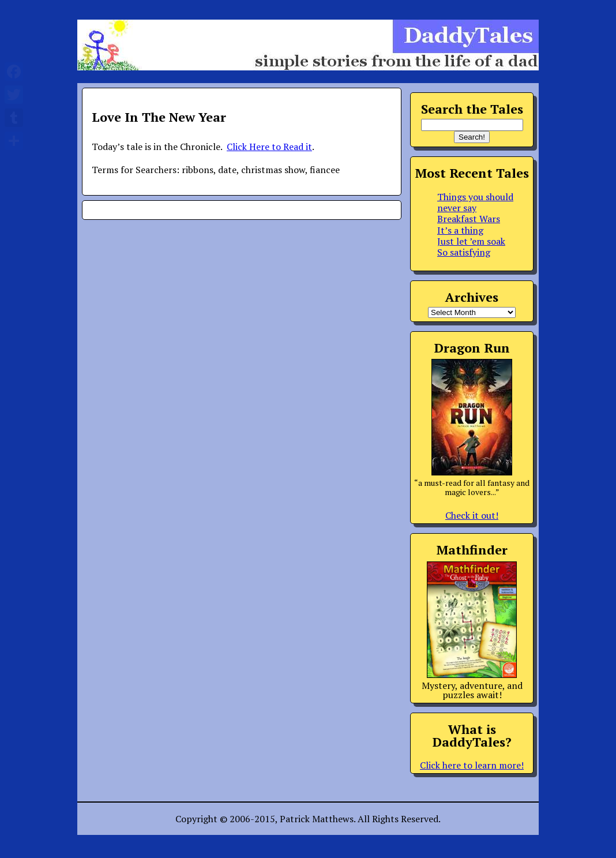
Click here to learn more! (472, 765)
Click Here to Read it (269, 147)
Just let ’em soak (471, 241)
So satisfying (464, 252)
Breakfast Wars (469, 219)
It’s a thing (460, 230)
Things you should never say (475, 202)
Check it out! (472, 515)
